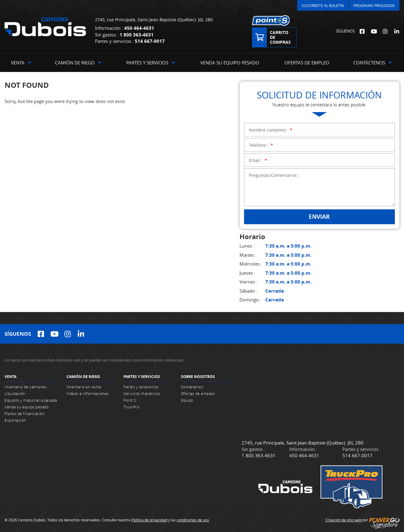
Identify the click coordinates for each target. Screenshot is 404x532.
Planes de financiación (25, 414)
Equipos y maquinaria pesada (31, 400)
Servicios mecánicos (142, 393)
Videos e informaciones (88, 393)
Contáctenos (192, 387)
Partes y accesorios (141, 387)
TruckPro (131, 407)
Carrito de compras (280, 37)
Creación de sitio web (343, 520)
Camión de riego (83, 377)
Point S (130, 400)
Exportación (15, 420)
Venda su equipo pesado (27, 407)
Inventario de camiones (26, 387)
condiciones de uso (193, 520)
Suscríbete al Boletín (323, 5)
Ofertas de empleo (198, 393)
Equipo (187, 400)
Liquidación (15, 393)
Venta (10, 377)
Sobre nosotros (198, 377)
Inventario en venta (84, 387)
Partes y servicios (142, 377)
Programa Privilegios (374, 5)
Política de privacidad (149, 520)
